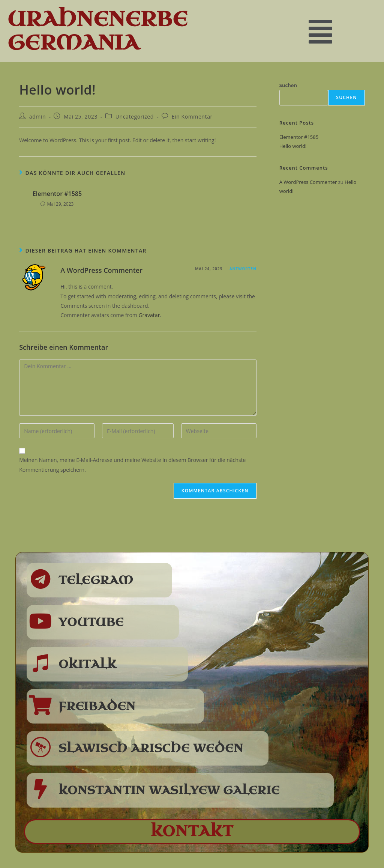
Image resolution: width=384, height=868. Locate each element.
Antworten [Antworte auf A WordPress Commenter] (243, 269)
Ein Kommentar (192, 117)
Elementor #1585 (57, 194)
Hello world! (293, 146)
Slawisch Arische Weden (151, 748)
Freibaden (97, 706)
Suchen (288, 85)
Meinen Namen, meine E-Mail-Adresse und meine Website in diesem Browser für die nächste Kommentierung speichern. (132, 465)
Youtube (91, 622)
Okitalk (88, 664)
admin (37, 117)
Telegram (96, 580)
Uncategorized (135, 117)
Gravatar (149, 315)
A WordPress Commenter (101, 270)
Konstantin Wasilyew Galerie (169, 790)
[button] (320, 31)
